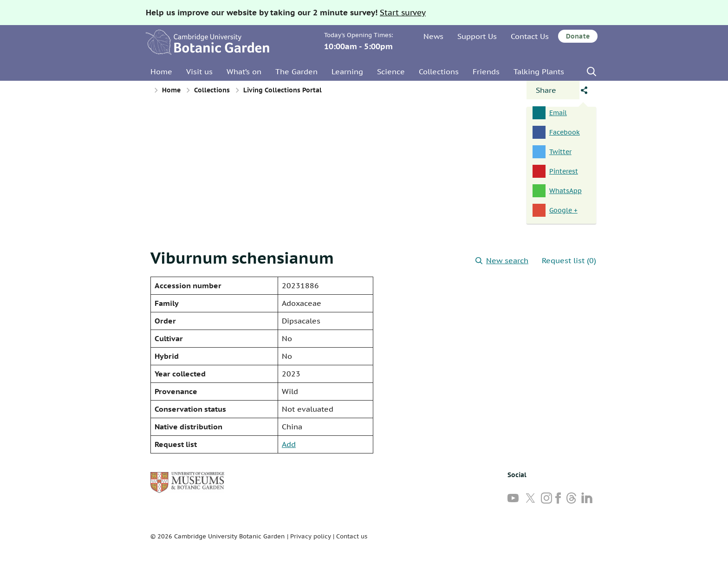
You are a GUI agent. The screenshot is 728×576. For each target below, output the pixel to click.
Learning (347, 71)
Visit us (199, 71)
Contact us (352, 536)
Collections (439, 71)
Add (289, 444)
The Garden (296, 71)
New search (502, 260)
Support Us (477, 36)
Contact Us (530, 36)
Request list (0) (569, 260)
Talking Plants (539, 71)
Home (161, 71)
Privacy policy (311, 536)
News (433, 36)
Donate (578, 36)
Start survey (403, 13)
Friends (486, 71)
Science (391, 71)
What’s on (244, 71)
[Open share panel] (553, 90)
